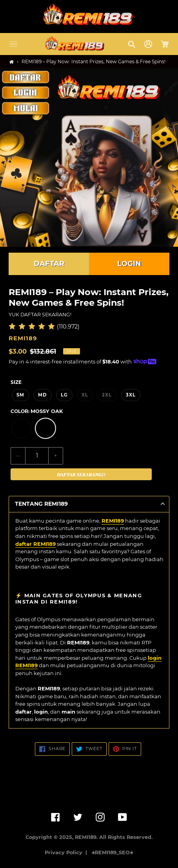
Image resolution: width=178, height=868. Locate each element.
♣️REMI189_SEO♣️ (113, 852)
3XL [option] (131, 395)
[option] (22, 428)
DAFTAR (49, 264)
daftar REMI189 (35, 544)
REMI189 (113, 521)
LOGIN (129, 264)
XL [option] (85, 395)
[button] (13, 44)
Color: (37, 411)
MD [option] (42, 395)
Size (16, 382)
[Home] (12, 62)
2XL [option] (107, 395)
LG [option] (64, 395)
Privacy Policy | (67, 852)
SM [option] (20, 395)
